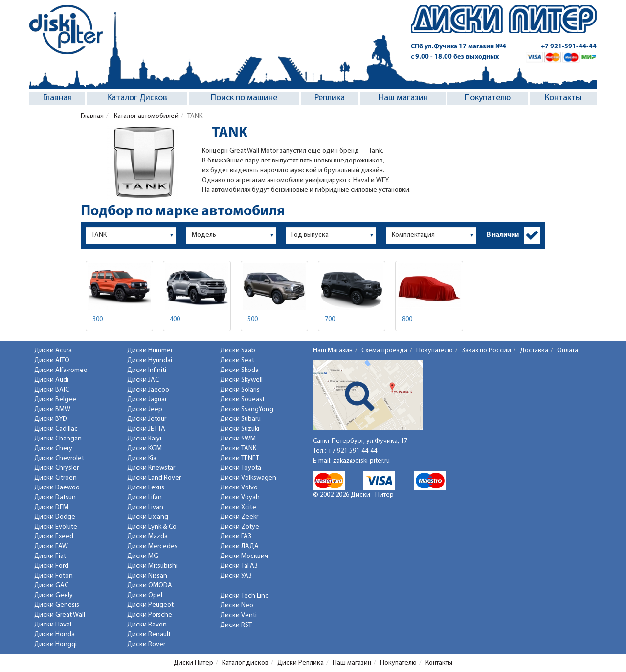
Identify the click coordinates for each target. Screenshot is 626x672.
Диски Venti (238, 615)
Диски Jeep (145, 409)
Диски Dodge (55, 517)
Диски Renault (149, 635)
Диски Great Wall (60, 615)
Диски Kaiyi (144, 439)
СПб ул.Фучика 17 (458, 47)
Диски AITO (52, 360)
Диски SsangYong (247, 409)
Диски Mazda (147, 537)
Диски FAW (51, 546)
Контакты (563, 98)
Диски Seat (237, 360)
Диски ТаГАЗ (239, 566)
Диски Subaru (240, 419)
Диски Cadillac (56, 429)
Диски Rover (146, 644)
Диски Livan (145, 507)
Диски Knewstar (151, 468)
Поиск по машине (244, 98)
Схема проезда (384, 351)
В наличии (503, 235)
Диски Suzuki (240, 429)
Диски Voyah (240, 498)
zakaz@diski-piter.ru (361, 461)
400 (175, 319)
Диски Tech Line (245, 596)
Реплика (330, 98)
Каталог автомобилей (145, 116)
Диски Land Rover (154, 478)
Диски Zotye (240, 527)
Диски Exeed (54, 537)
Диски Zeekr (239, 517)
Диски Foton (54, 576)
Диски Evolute (56, 527)
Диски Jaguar (147, 400)
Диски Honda (55, 635)
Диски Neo (237, 606)
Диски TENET (240, 458)
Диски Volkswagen (248, 478)
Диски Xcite (238, 507)
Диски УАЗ (236, 576)
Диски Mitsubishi (152, 566)
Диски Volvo (239, 488)
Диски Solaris (240, 390)
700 (330, 319)
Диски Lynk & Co (152, 527)
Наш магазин (403, 98)
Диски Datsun (55, 498)
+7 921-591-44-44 (569, 47)
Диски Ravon (147, 625)
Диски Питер (193, 663)
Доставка (534, 351)
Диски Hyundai (150, 360)
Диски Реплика (301, 663)
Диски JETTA (146, 429)
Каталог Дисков (137, 98)
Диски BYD (51, 419)
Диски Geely (54, 595)
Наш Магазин (333, 351)
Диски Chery (53, 449)
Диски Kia (142, 458)
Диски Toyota (241, 468)
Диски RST (236, 625)
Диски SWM (238, 439)
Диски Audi (51, 380)
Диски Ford (51, 566)
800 (407, 319)
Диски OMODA (150, 586)
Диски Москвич (244, 556)
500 (253, 319)
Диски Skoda (239, 370)
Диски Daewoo (57, 488)
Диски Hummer (150, 351)
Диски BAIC (52, 390)
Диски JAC (143, 380)
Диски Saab (238, 351)
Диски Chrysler (56, 468)
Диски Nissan (147, 576)
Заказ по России (486, 351)
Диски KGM (145, 449)
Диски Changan (58, 439)
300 (98, 319)
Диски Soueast (242, 400)
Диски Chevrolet (59, 458)
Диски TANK (238, 449)
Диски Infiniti (147, 370)
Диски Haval (53, 625)
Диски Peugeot (150, 605)
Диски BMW (52, 409)
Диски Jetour (147, 419)
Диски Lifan (145, 498)
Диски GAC (51, 586)
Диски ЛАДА (239, 546)
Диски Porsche (150, 615)
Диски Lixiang (148, 517)
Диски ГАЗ (236, 537)
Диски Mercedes (152, 546)
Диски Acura (53, 351)
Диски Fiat (50, 556)
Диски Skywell (241, 380)
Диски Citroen (56, 478)
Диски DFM (51, 507)
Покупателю (488, 98)
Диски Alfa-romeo (61, 370)
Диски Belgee (55, 400)
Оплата (568, 351)
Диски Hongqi (56, 644)
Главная (57, 98)
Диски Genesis (57, 605)
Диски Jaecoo (148, 390)
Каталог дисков (245, 663)
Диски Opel (145, 595)
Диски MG (143, 556)
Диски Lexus (146, 488)
